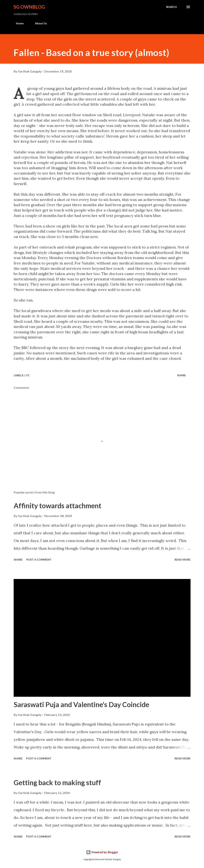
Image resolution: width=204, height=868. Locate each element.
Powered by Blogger (102, 852)
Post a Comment (39, 560)
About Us (39, 23)
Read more (183, 560)
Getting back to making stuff (57, 782)
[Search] (171, 7)
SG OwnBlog (29, 7)
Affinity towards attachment (57, 506)
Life (27, 375)
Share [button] (182, 375)
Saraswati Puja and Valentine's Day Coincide (81, 704)
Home (17, 23)
